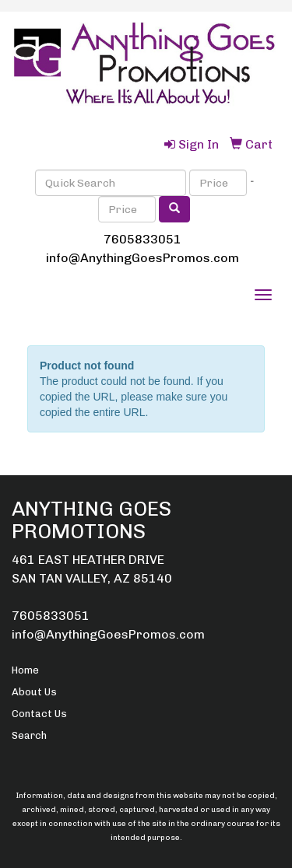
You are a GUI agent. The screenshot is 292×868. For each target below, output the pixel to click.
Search (29, 735)
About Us (34, 692)
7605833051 (142, 239)
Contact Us (39, 714)
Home (25, 670)
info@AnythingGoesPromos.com (142, 258)
